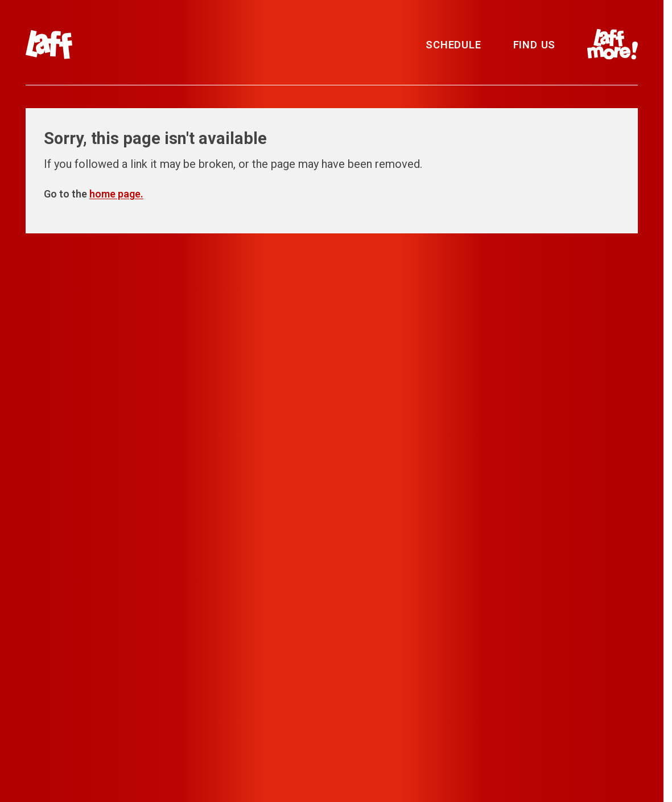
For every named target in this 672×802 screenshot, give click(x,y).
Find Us (535, 45)
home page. (116, 194)
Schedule (453, 45)
